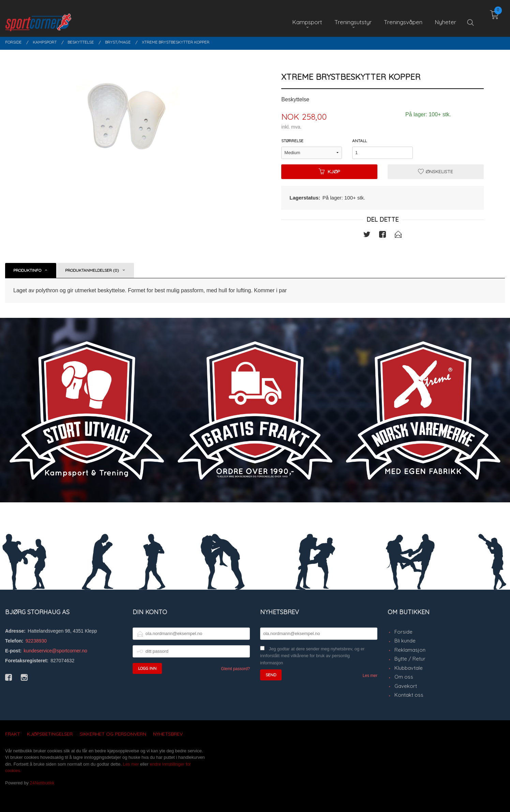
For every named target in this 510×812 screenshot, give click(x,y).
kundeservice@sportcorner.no (56, 651)
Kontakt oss (409, 695)
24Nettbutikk (42, 783)
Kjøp (329, 172)
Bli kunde (405, 641)
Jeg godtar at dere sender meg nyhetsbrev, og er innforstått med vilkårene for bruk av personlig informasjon (312, 656)
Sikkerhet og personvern (113, 734)
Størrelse (292, 141)
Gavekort (406, 686)
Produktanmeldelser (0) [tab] (92, 270)
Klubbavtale (409, 668)
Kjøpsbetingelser (50, 734)
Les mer (370, 676)
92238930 (36, 641)
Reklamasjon (410, 650)
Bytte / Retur (410, 659)
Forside (403, 632)
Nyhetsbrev (168, 734)
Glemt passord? (235, 669)
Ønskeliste (436, 172)
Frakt (13, 734)
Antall (359, 141)
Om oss (404, 677)
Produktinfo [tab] (27, 270)
